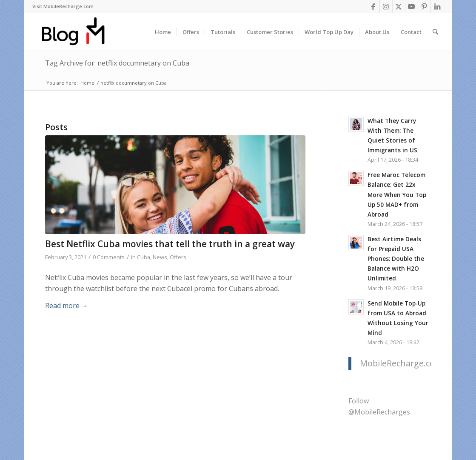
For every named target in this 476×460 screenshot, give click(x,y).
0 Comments (109, 257)
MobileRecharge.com (401, 363)
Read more (67, 306)
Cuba (144, 257)
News (160, 257)
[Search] (435, 32)
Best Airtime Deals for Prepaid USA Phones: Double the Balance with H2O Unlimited (396, 259)
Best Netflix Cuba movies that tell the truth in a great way (170, 244)
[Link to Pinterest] (424, 6)
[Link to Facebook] (373, 6)
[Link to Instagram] (386, 6)
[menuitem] (63, 6)
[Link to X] (399, 6)
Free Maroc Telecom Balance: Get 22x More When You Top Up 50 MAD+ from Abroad (397, 194)
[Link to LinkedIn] (437, 6)
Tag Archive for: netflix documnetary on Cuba (117, 63)
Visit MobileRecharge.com (63, 6)
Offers (178, 257)
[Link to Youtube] (412, 6)
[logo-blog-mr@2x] (78, 32)
